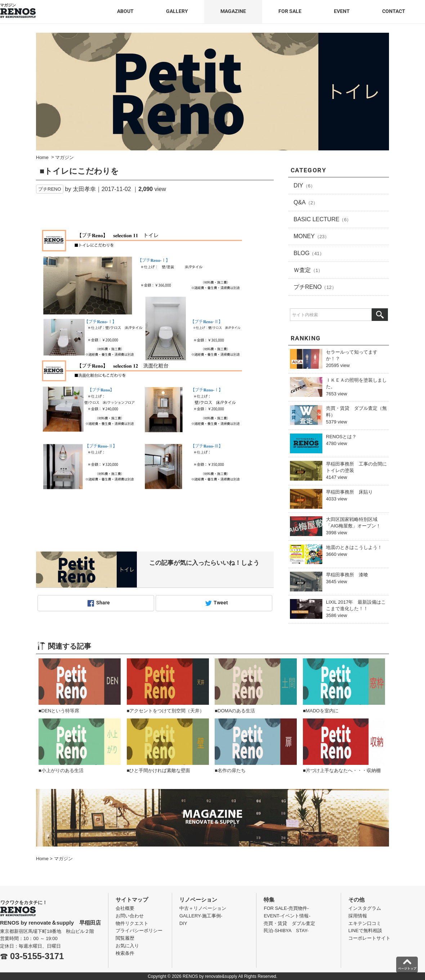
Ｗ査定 (308, 270)
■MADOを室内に (321, 711)
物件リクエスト (132, 923)
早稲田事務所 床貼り (349, 492)
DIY (304, 185)
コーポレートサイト (369, 938)
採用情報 (358, 916)
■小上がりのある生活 (61, 770)
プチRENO (50, 189)
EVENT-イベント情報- (287, 916)
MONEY (311, 236)
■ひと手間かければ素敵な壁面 (159, 770)
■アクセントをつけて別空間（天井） (166, 711)
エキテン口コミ (365, 923)
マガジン (63, 859)
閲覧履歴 (125, 938)
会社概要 (125, 908)
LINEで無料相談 (365, 931)
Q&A (306, 202)
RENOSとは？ (341, 437)
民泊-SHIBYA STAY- (286, 931)
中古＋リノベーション (203, 908)
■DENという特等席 (59, 711)
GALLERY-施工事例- (201, 916)
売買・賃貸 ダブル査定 (289, 923)
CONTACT (394, 11)
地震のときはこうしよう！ (354, 547)
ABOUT (125, 11)
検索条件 (125, 953)
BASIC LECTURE (322, 219)
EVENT (342, 11)
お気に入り (127, 946)
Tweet (221, 603)
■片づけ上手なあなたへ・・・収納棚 (342, 770)
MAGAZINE (233, 11)
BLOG (309, 253)
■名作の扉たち (230, 770)
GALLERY (177, 11)
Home (42, 859)
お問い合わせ (130, 916)
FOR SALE (290, 11)
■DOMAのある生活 (235, 711)
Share (103, 603)
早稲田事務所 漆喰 (347, 575)
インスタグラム (365, 908)
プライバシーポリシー (139, 931)
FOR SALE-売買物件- (286, 908)
